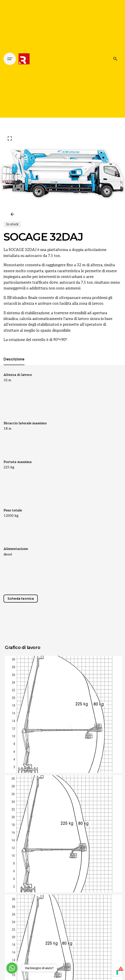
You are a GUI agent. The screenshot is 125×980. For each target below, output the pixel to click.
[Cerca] (115, 59)
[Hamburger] (10, 59)
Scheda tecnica (21, 599)
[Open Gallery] (10, 138)
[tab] (14, 365)
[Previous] (12, 214)
